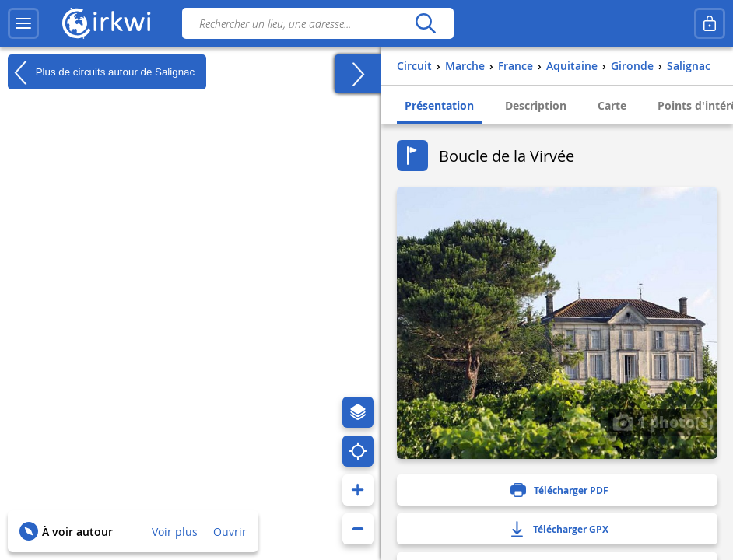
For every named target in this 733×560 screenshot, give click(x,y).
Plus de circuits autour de (101, 72)
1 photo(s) (663, 422)
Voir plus (175, 532)
